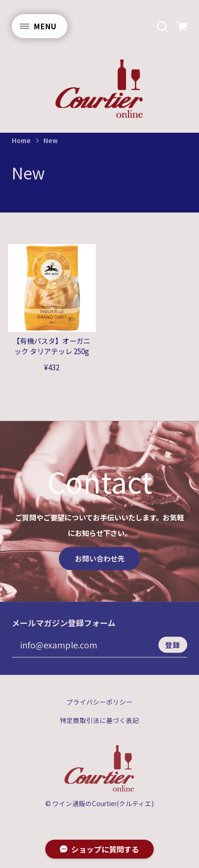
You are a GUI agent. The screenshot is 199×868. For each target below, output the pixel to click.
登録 (173, 655)
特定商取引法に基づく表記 (99, 731)
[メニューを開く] (40, 26)
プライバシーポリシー (99, 713)
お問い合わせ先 (100, 568)
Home (21, 140)
